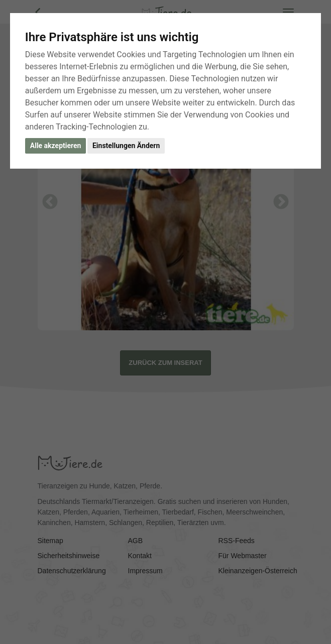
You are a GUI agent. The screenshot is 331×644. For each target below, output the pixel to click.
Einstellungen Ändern (126, 146)
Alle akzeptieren (56, 146)
